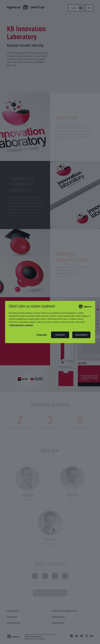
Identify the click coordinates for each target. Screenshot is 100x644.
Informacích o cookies (21, 325)
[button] (42, 335)
